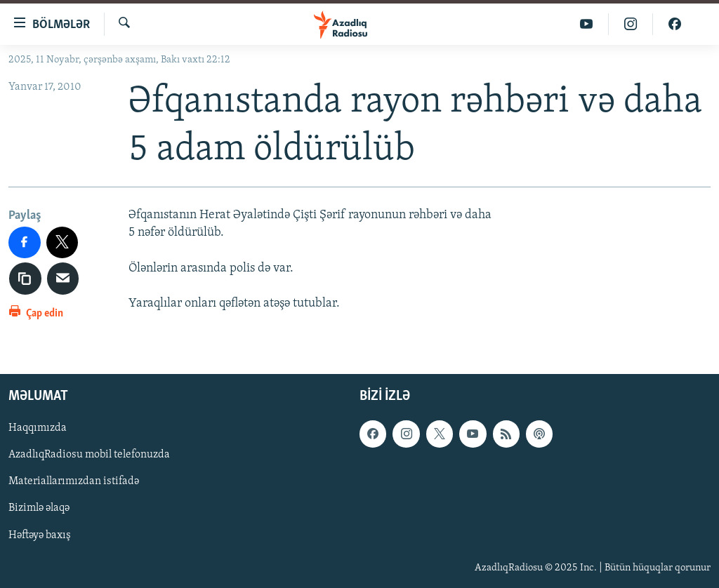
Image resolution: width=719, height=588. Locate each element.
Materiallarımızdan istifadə (74, 482)
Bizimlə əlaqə (39, 509)
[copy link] (25, 279)
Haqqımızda (38, 429)
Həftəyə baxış (40, 535)
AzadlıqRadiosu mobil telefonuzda (89, 455)
